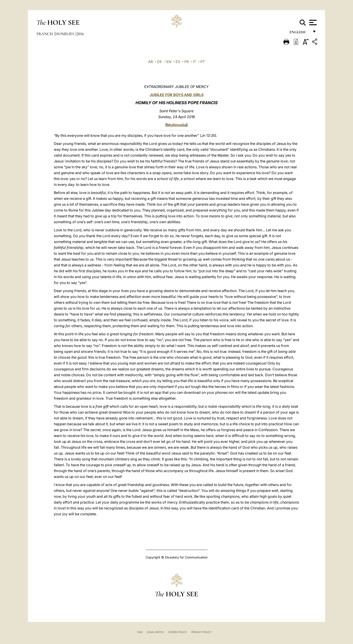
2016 (80, 34)
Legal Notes (155, 632)
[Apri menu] (312, 23)
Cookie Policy (178, 632)
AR (150, 62)
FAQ (140, 632)
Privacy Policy (201, 632)
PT (203, 62)
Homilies (65, 34)
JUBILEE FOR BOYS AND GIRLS (177, 95)
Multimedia (176, 125)
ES (178, 62)
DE (160, 62)
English (300, 33)
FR (187, 62)
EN (169, 62)
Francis (45, 34)
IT (195, 62)
